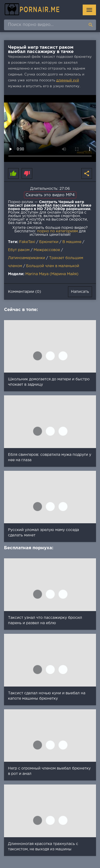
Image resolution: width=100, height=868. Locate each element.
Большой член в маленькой (53, 266)
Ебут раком (19, 250)
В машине (72, 242)
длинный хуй (68, 80)
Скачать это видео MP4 (50, 195)
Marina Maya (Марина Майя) (52, 274)
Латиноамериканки (27, 258)
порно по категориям (57, 231)
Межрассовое (47, 250)
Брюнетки (49, 242)
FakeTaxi (27, 242)
